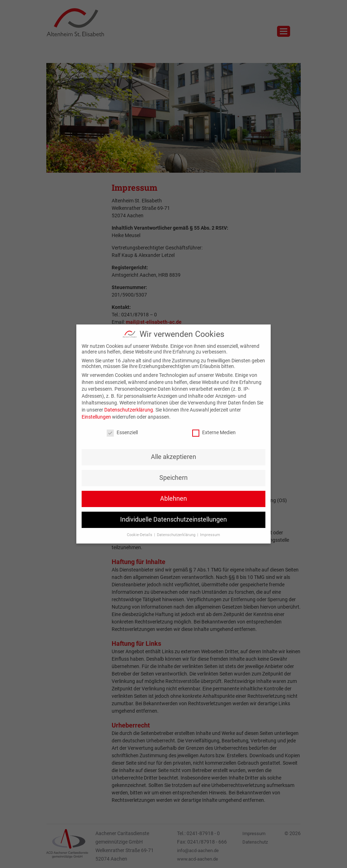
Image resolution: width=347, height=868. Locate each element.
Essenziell (122, 432)
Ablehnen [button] (173, 499)
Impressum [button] (210, 535)
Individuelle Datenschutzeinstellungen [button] (173, 519)
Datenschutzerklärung (129, 410)
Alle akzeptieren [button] (173, 457)
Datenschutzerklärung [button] (177, 535)
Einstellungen (96, 417)
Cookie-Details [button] (140, 535)
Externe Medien (214, 432)
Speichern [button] (173, 478)
